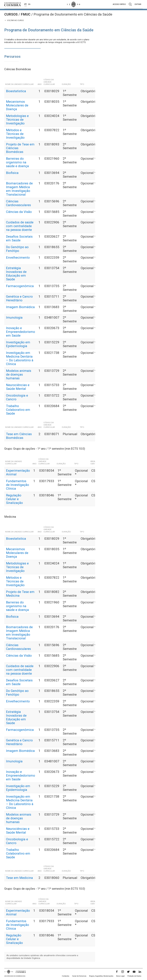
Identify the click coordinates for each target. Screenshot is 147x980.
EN (29, 4)
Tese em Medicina (19, 878)
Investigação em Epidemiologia (18, 344)
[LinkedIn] (140, 972)
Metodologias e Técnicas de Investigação (17, 120)
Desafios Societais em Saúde (19, 238)
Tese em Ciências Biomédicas (19, 436)
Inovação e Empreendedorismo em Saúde (21, 332)
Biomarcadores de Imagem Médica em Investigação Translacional (19, 189)
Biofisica (12, 173)
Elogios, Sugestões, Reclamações (101, 976)
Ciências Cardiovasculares (18, 203)
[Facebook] (117, 972)
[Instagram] (123, 972)
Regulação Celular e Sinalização (14, 499)
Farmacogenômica (20, 286)
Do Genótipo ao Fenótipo (17, 249)
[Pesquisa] (130, 4)
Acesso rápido (119, 4)
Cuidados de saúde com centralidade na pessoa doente (20, 226)
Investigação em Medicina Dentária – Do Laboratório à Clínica (20, 358)
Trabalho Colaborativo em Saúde (18, 410)
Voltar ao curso (14, 20)
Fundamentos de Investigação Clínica (18, 485)
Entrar (138, 4)
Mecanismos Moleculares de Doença (17, 105)
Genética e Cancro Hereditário (19, 298)
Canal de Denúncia (79, 976)
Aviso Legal (120, 976)
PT (26, 4)
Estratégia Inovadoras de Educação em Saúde (16, 274)
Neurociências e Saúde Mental (18, 387)
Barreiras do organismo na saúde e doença (17, 162)
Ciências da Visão (19, 212)
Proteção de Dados (134, 976)
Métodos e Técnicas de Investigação (15, 134)
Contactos (66, 976)
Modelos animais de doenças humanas (19, 374)
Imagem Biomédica (20, 307)
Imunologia (14, 317)
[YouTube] (134, 972)
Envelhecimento (18, 257)
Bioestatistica (16, 91)
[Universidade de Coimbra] (13, 4)
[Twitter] (128, 972)
